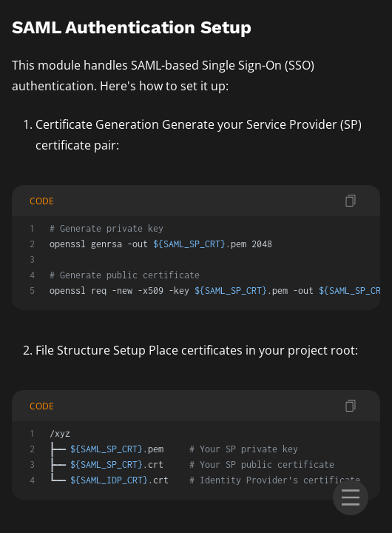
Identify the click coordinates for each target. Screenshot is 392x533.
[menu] (351, 497)
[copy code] (351, 201)
